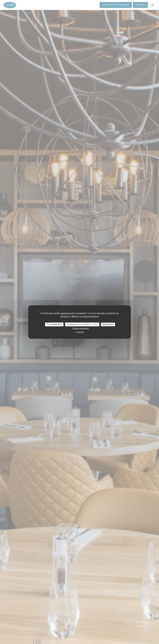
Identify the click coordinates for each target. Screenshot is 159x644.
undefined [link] (80, 332)
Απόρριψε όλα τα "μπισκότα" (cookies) (82, 324)
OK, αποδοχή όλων (54, 324)
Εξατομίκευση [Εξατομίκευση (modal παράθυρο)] (108, 324)
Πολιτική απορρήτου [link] (80, 328)
